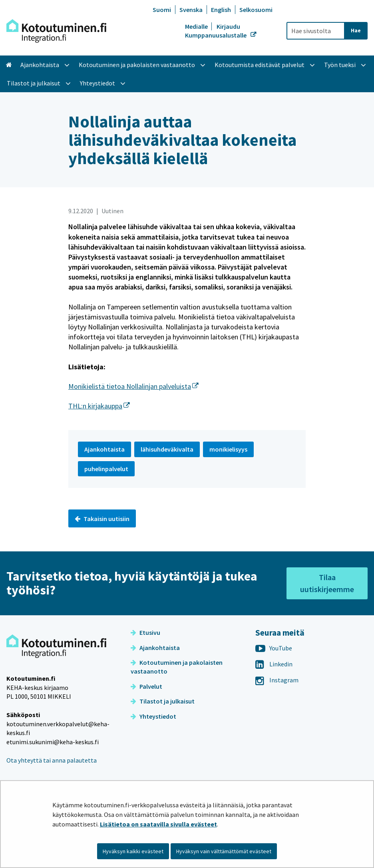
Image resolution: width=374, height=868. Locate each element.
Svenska (191, 10)
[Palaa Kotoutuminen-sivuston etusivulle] (56, 31)
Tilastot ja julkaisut (163, 701)
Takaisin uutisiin (102, 519)
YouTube (274, 648)
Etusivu (145, 632)
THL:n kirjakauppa (99, 406)
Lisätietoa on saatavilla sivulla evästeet (158, 824)
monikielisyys (228, 449)
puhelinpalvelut (106, 469)
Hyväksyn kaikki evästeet (133, 851)
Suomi (162, 10)
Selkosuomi (256, 10)
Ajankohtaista (155, 648)
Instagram (277, 680)
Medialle (197, 26)
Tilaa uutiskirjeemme (327, 583)
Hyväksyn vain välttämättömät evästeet (224, 851)
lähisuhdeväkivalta (167, 449)
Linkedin (274, 664)
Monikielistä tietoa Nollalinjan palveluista (133, 386)
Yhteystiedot (153, 716)
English (221, 10)
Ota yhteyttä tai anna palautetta (52, 760)
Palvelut (146, 686)
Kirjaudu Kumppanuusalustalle (216, 31)
